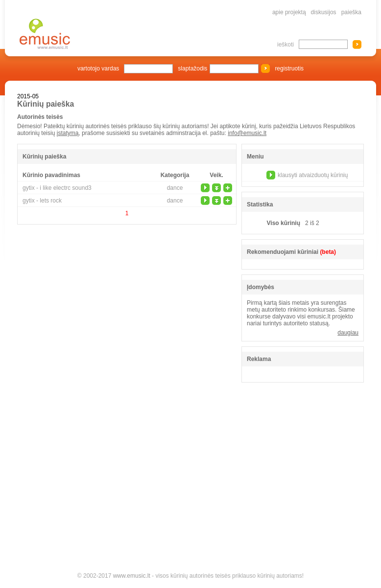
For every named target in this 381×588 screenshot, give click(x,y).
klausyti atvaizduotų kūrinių (313, 175)
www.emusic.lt (132, 576)
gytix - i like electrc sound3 (57, 188)
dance (175, 188)
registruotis (289, 68)
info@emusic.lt (247, 133)
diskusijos (324, 12)
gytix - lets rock (42, 201)
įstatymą (68, 133)
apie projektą (289, 12)
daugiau (348, 333)
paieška (351, 12)
